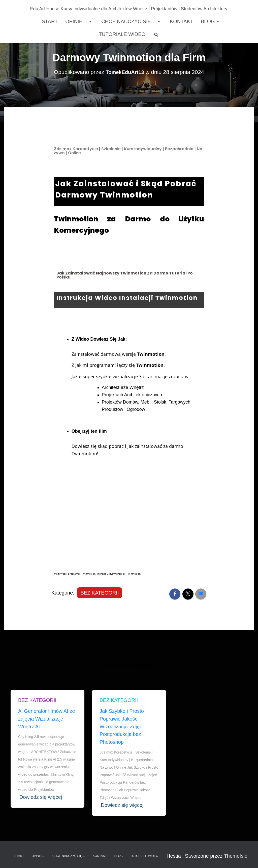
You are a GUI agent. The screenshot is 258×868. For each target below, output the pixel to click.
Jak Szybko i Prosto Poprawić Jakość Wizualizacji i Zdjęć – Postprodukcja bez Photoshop (123, 726)
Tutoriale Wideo (122, 34)
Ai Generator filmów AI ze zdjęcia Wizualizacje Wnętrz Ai (47, 719)
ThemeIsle (236, 856)
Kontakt (181, 21)
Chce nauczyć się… (130, 21)
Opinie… (78, 21)
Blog (210, 21)
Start (49, 21)
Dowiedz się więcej (41, 797)
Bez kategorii (100, 593)
